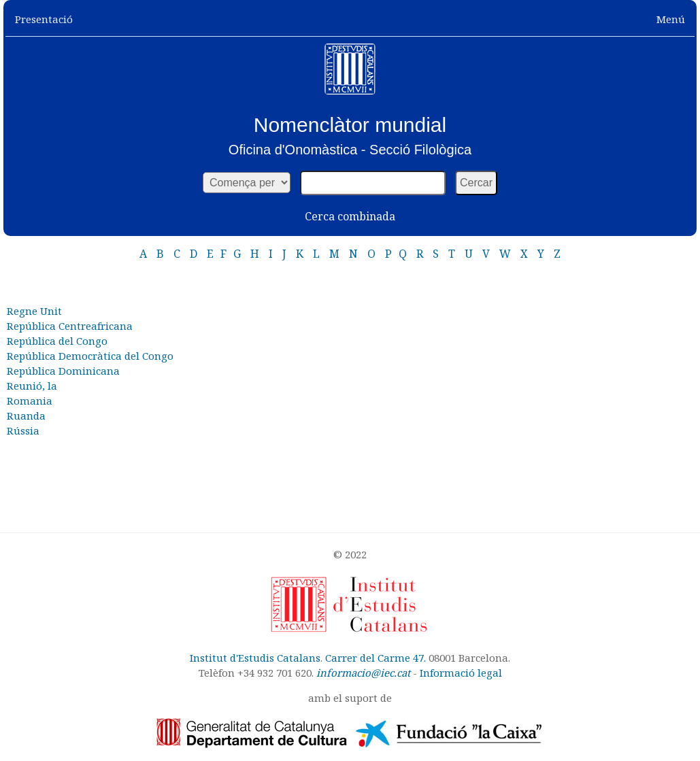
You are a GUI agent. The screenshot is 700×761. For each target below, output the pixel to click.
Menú (671, 19)
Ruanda (26, 416)
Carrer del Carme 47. (376, 658)
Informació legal (461, 673)
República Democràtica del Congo (90, 356)
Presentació (44, 19)
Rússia (23, 430)
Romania (30, 401)
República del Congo (57, 341)
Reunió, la (32, 386)
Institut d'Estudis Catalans (255, 658)
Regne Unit (34, 311)
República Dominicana (63, 371)
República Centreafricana (70, 326)
